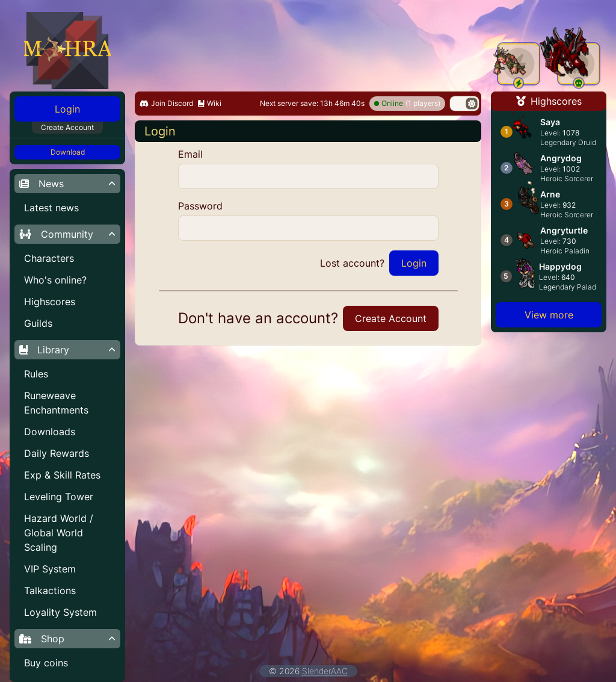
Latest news (51, 208)
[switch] (464, 104)
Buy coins (46, 663)
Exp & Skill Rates (62, 475)
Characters (49, 258)
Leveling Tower (59, 497)
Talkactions (50, 591)
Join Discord (166, 103)
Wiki (210, 103)
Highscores (50, 302)
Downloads (50, 432)
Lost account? (352, 263)
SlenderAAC (325, 671)
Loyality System (60, 612)
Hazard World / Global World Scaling (59, 533)
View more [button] (549, 315)
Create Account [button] (67, 127)
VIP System (50, 569)
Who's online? (55, 280)
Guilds (38, 323)
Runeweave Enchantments (56, 403)
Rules (36, 374)
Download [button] (68, 152)
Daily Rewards (57, 453)
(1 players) (407, 104)
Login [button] (67, 109)
